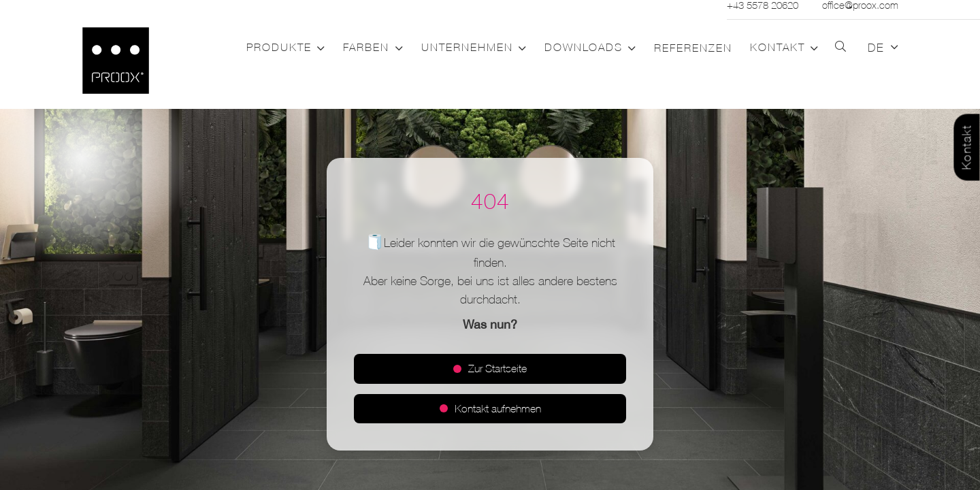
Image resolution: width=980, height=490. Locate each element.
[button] (318, 49)
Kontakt (967, 148)
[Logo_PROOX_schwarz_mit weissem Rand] (116, 61)
